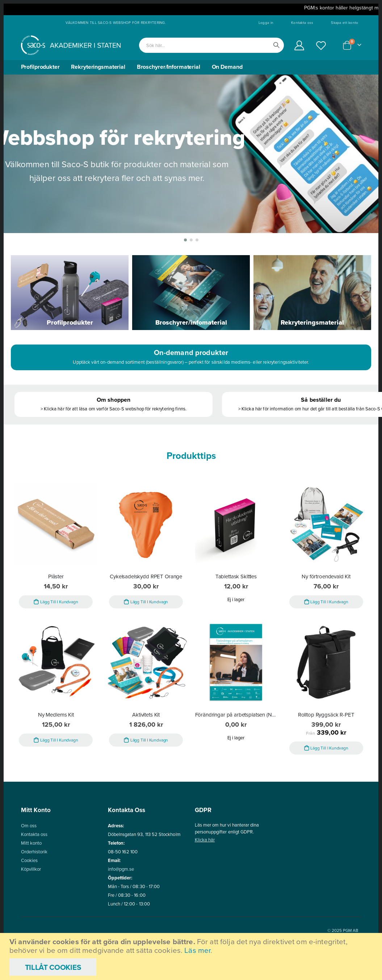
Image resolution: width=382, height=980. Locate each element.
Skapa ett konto (345, 23)
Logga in (266, 23)
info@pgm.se (121, 902)
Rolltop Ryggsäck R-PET (326, 747)
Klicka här (205, 872)
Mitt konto (32, 876)
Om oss (29, 858)
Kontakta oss (302, 23)
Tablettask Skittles (236, 608)
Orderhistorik (34, 884)
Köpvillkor (31, 902)
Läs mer (197, 950)
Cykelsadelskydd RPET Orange (146, 608)
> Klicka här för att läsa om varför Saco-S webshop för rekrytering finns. (113, 438)
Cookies (29, 893)
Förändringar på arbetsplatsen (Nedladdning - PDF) (236, 747)
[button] (185, 269)
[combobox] (211, 45)
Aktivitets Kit (146, 747)
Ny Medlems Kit (56, 747)
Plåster (56, 608)
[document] (192, 956)
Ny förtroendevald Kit (326, 608)
